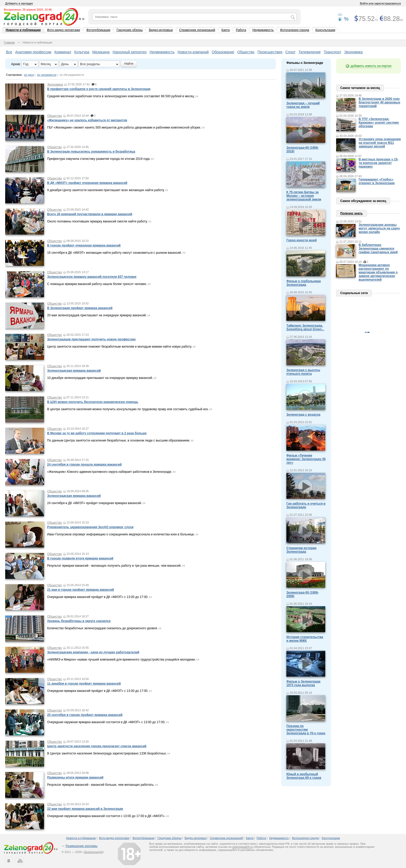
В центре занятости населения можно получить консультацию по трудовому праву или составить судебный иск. (128, 409)
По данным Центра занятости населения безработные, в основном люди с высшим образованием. (119, 440)
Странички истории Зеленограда (301, 550)
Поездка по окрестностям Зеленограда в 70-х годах (306, 730)
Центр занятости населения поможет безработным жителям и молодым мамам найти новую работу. (120, 347)
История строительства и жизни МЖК (305, 639)
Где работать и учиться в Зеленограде (306, 505)
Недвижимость (263, 30)
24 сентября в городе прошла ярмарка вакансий (84, 465)
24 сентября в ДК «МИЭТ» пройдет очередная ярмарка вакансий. (95, 503)
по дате (29, 75)
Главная (9, 42)
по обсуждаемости (72, 75)
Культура (82, 52)
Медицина (101, 52)
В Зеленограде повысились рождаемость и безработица (91, 152)
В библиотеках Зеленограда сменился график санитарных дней (378, 249)
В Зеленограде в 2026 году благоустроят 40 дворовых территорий (379, 102)
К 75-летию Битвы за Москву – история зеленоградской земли (304, 196)
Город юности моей (302, 240)
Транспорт (332, 52)
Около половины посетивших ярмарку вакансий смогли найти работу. (97, 221)
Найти (129, 64)
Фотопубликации (98, 30)
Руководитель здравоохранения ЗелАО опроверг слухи (90, 527)
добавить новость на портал (371, 66)
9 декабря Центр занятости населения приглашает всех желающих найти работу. (106, 190)
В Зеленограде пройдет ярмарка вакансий (80, 308)
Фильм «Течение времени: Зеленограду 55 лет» (306, 459)
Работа (241, 30)
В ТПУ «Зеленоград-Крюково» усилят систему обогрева (379, 123)
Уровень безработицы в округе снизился (79, 621)
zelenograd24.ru (243, 847)
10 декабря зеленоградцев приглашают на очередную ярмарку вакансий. (100, 378)
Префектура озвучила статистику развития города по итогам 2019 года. (99, 159)
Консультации (325, 30)
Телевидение (310, 52)
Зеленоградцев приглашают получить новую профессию (91, 339)
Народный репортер (130, 52)
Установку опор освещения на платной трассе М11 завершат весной (380, 143)
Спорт (290, 52)
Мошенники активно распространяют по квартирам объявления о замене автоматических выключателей (378, 272)
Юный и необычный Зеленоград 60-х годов (304, 776)
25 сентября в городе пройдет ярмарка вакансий (85, 715)
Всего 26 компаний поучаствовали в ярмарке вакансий (90, 214)
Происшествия (270, 52)
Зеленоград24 (93, 852)
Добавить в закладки (19, 3)
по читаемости (47, 75)
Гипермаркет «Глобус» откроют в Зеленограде (377, 181)
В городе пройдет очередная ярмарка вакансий (84, 245)
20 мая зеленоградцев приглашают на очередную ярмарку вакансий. (97, 315)
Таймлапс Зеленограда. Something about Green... (305, 327)
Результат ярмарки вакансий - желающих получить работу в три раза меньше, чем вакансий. (114, 566)
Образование (223, 52)
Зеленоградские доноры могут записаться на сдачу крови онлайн (379, 228)
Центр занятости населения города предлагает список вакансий (97, 746)
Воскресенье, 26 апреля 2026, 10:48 (28, 10)
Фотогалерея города (295, 30)
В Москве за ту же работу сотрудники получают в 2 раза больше (97, 433)
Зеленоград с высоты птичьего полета (303, 372)
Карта (226, 30)
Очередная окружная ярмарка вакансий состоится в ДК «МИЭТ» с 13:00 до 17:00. (106, 722)
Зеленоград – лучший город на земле (303, 105)
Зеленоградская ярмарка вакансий (74, 371)
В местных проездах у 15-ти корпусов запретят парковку (379, 163)
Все (9, 52)
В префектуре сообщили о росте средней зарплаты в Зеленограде (99, 89)
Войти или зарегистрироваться (380, 3)
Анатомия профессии (33, 52)
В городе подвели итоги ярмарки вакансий (80, 558)
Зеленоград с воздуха (303, 415)
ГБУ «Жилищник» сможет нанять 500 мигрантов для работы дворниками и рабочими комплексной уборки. (124, 128)
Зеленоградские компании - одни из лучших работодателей (93, 652)
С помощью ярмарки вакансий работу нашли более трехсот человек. (97, 284)
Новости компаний (193, 52)
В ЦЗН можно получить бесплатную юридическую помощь (93, 402)
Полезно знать (351, 213)
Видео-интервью (161, 30)
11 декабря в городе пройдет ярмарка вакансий (84, 684)
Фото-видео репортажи (63, 30)
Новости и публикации (23, 30)
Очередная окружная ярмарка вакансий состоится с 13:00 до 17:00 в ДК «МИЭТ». (106, 816)
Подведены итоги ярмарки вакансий (75, 777)
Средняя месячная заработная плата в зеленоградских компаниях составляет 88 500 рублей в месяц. (121, 96)
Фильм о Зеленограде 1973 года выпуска (303, 683)
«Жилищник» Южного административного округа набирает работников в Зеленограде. (110, 472)
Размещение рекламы (82, 846)
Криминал (63, 52)
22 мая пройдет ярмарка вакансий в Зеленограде (85, 809)
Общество (246, 52)
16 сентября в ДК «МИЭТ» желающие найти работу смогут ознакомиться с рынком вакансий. (114, 253)
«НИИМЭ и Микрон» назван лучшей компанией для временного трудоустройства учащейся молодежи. (121, 660)
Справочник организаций (197, 30)
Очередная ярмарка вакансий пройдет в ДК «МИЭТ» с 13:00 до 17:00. (98, 597)
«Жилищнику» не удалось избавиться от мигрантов (87, 120)
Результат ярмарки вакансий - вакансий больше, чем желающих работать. (101, 785)
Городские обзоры (130, 30)
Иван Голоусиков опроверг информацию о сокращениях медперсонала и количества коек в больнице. (121, 534)
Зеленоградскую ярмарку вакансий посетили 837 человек (92, 277)
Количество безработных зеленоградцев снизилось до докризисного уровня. (103, 628)
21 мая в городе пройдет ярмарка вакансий (81, 590)
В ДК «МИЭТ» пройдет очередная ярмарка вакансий (87, 183)
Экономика (353, 52)
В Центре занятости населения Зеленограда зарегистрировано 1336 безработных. (107, 753)
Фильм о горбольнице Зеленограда (304, 283)
